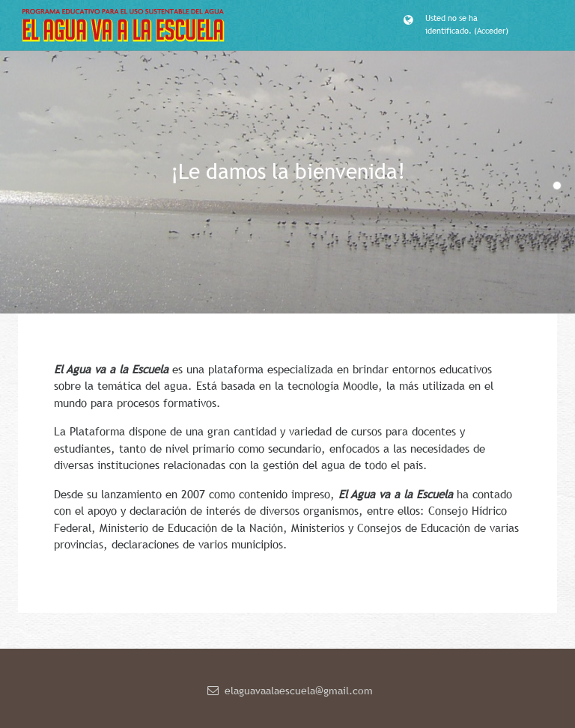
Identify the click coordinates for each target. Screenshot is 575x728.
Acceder (491, 30)
